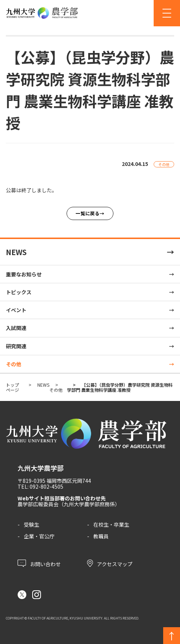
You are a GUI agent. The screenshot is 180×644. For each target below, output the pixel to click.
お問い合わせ (39, 563)
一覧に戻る (88, 213)
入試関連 (16, 328)
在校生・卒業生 (111, 524)
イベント (16, 310)
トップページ (12, 387)
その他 (14, 364)
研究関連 (16, 346)
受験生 (31, 524)
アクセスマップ (110, 563)
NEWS (16, 252)
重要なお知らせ (24, 274)
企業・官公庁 (39, 536)
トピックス (19, 292)
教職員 (101, 536)
